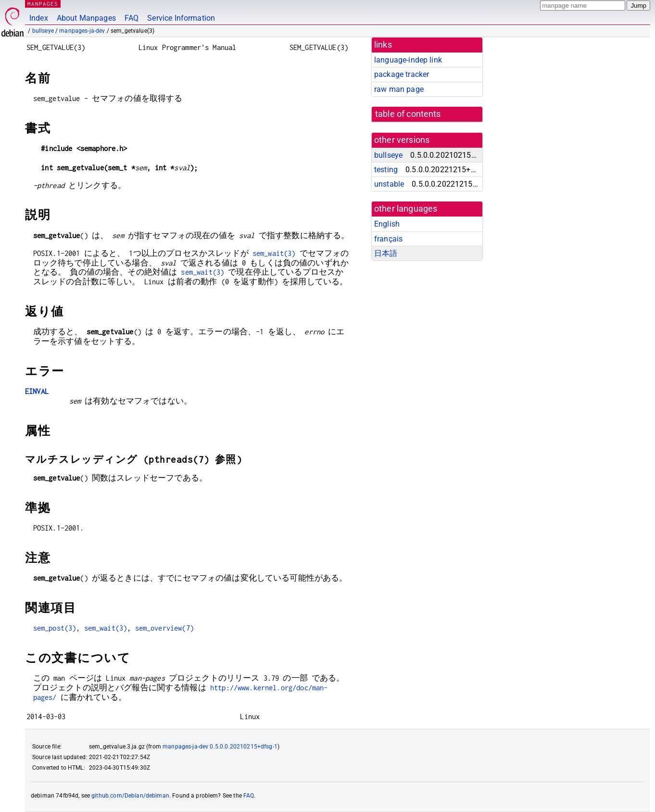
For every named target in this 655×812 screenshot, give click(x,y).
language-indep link (408, 60)
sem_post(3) (55, 628)
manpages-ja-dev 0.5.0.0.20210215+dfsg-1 (220, 747)
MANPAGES (43, 4)
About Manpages (86, 18)
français (388, 239)
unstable (389, 184)
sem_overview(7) (164, 628)
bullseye (43, 31)
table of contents (408, 114)
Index (39, 18)
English (387, 224)
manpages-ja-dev (82, 31)
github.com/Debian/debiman (130, 796)
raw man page (399, 89)
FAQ (132, 18)
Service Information (181, 18)
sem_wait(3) (274, 253)
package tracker (402, 74)
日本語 (386, 253)
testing (386, 170)
